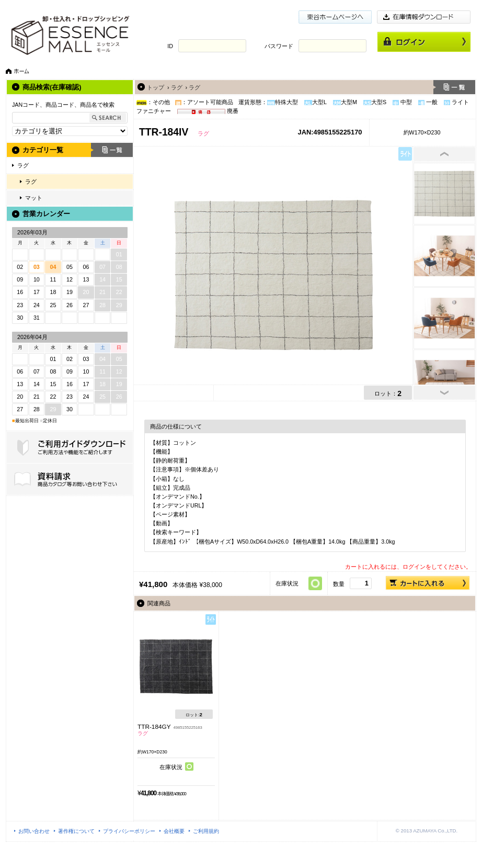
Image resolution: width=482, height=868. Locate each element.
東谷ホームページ (335, 17)
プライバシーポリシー (129, 831)
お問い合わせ (34, 831)
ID (170, 46)
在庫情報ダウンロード (424, 17)
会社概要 (174, 831)
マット (34, 198)
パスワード (279, 46)
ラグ (23, 165)
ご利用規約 (206, 831)
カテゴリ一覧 (43, 150)
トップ (156, 87)
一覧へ (454, 87)
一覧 (112, 150)
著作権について (76, 831)
